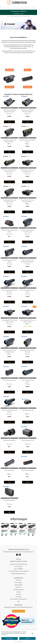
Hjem (8, 16)
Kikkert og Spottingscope (15, 16)
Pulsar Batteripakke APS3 (28, 470)
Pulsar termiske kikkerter (25, 16)
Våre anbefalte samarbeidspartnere (18, 599)
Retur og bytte (19, 582)
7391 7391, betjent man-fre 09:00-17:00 (19, 571)
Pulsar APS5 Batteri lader (28, 410)
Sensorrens (19, 594)
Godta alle (27, 638)
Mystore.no (31, 552)
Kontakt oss (18, 587)
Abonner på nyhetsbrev (19, 611)
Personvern (19, 580)
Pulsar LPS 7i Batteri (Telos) (9, 380)
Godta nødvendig (10, 638)
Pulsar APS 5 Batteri (9, 470)
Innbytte (19, 592)
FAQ (19, 601)
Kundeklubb (18, 597)
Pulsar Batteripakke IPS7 (9, 500)
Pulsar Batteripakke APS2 (9, 440)
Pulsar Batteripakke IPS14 (28, 440)
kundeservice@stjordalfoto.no (18, 574)
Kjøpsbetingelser (19, 585)
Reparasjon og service (19, 590)
